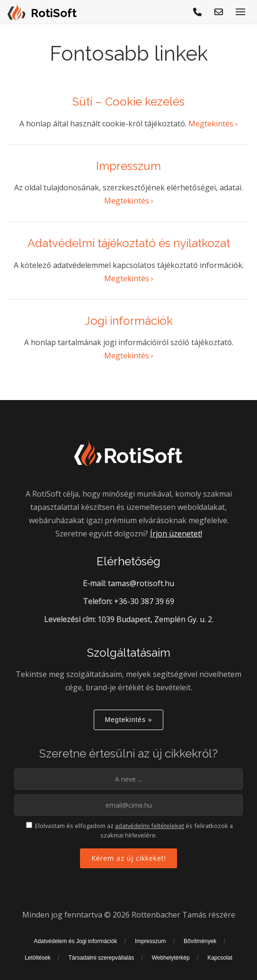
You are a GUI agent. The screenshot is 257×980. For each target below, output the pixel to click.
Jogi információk (129, 321)
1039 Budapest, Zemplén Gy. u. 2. (155, 619)
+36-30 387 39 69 (144, 601)
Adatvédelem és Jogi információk (75, 941)
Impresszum (128, 166)
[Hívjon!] (198, 12)
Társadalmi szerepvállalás (101, 958)
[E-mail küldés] (219, 12)
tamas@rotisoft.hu (141, 583)
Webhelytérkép (171, 958)
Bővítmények (200, 941)
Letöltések (38, 958)
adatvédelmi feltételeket (150, 826)
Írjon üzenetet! (176, 534)
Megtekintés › (213, 124)
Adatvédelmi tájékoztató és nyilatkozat (129, 243)
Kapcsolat (220, 958)
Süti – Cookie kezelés (128, 102)
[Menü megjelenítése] (240, 12)
